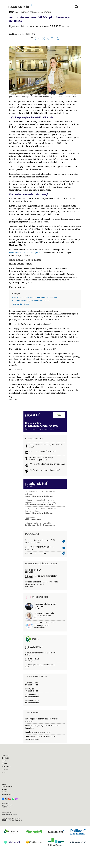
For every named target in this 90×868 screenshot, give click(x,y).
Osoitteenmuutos (7, 787)
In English (4, 792)
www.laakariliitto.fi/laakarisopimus (25, 253)
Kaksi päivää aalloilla (20, 304)
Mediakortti (5, 758)
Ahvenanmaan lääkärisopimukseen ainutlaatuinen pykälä (35, 297)
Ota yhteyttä (5, 755)
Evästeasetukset (7, 794)
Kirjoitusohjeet (6, 767)
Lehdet (4, 761)
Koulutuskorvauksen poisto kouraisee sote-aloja (31, 301)
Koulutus (4, 772)
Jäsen (12, 12)
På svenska (5, 789)
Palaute (4, 784)
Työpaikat (5, 769)
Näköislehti (5, 764)
